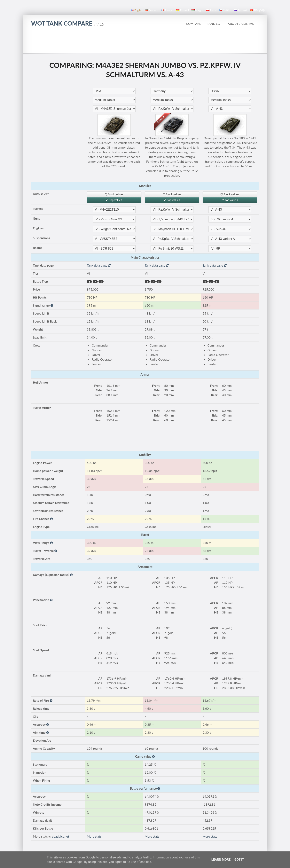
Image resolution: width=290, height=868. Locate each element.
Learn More (221, 860)
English (136, 10)
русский (241, 10)
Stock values (114, 194)
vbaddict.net (61, 836)
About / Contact (242, 23)
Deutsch (152, 10)
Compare (194, 23)
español (182, 10)
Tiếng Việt (258, 10)
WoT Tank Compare (68, 23)
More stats (94, 836)
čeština (225, 10)
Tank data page (99, 265)
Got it (239, 860)
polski (211, 10)
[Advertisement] (145, 42)
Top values (114, 200)
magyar (198, 10)
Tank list (214, 23)
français (167, 10)
